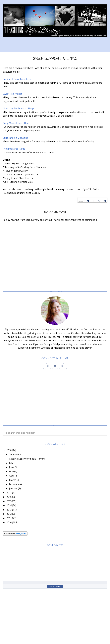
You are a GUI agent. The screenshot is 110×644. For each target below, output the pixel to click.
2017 (9, 493)
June (12, 467)
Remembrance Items (14, 149)
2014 (9, 505)
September (15, 454)
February (14, 484)
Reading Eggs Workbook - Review (27, 459)
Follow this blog (55, 586)
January (13, 488)
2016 (9, 497)
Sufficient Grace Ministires (17, 79)
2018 (9, 450)
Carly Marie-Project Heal (16, 123)
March (13, 480)
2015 (9, 501)
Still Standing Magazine (15, 138)
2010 (9, 522)
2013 (9, 510)
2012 (9, 514)
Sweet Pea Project (12, 94)
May (11, 471)
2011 (9, 518)
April (12, 476)
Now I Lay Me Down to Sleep (18, 108)
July (11, 463)
